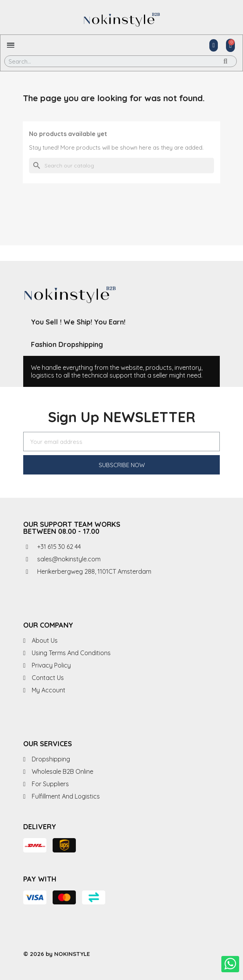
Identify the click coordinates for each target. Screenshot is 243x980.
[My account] (214, 45)
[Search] (122, 166)
